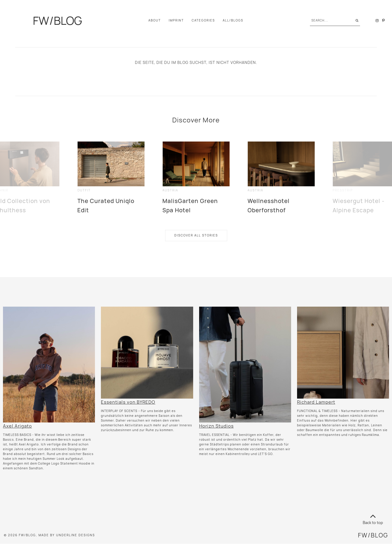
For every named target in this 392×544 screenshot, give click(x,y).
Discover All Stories (196, 235)
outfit (84, 190)
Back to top (373, 518)
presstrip (343, 190)
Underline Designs (76, 535)
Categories (203, 20)
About (155, 20)
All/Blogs (233, 20)
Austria (170, 190)
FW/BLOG (57, 21)
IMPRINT (176, 20)
